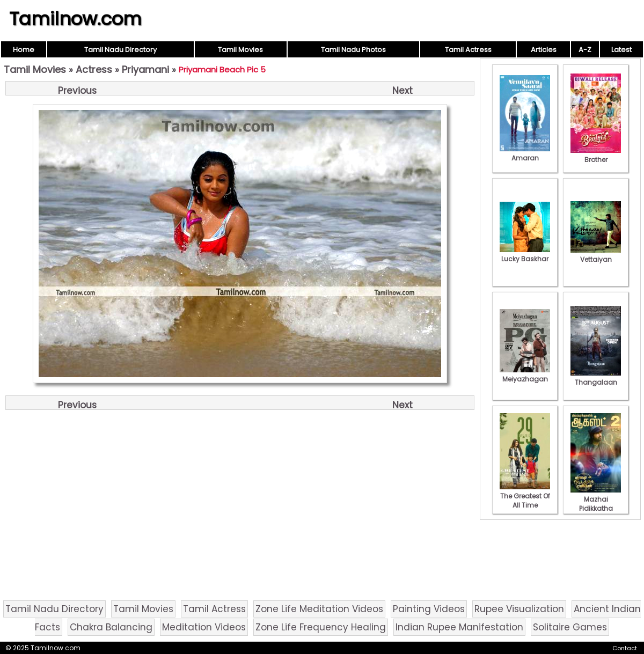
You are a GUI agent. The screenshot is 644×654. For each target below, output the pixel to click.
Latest (621, 50)
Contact (625, 648)
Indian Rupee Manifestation (459, 627)
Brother (596, 155)
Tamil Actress (468, 50)
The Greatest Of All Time (525, 496)
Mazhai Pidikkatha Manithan (596, 504)
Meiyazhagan (525, 374)
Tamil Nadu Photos (353, 50)
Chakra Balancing (111, 627)
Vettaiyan (596, 255)
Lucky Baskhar (525, 254)
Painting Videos (429, 609)
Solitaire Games (570, 627)
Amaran (525, 153)
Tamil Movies (240, 50)
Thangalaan (596, 378)
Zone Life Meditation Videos (319, 609)
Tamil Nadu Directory (120, 50)
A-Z (585, 50)
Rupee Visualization (519, 609)
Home (24, 50)
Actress (94, 69)
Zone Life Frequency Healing (321, 627)
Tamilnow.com (75, 19)
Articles (544, 50)
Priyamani (145, 69)
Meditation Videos (204, 627)
